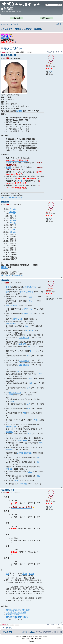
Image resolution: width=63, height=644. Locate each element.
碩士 (11, 395)
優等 (30, 379)
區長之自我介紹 (11, 48)
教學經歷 (5, 202)
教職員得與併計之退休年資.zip (17, 617)
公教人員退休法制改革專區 (16, 612)
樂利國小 (19, 111)
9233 (50, 71)
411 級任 (13, 232)
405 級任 (13, 223)
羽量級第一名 (27, 309)
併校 (13, 402)
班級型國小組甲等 (13, 324)
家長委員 (23, 484)
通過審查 (9, 431)
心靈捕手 (48, 65)
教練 (8, 292)
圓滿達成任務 (24, 337)
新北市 (36, 420)
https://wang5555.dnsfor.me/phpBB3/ (12, 198)
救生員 (9, 287)
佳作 (40, 374)
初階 (24, 413)
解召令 (31, 573)
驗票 (18, 372)
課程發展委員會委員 (24, 453)
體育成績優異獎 (12, 306)
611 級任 (13, 214)
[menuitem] (15, 24)
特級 (27, 326)
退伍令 (25, 573)
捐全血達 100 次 (15, 392)
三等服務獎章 (24, 360)
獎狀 (31, 301)
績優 (28, 346)
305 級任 (13, 220)
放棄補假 (22, 344)
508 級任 (13, 211)
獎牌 (31, 296)
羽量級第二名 (27, 313)
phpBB (25, 637)
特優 (30, 383)
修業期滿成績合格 (29, 287)
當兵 (8, 573)
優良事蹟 (5, 280)
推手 (31, 351)
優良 (29, 356)
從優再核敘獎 (24, 365)
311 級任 (13, 230)
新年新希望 (29, 330)
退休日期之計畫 (8, 490)
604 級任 (13, 209)
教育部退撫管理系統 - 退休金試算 (18, 610)
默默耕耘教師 (18, 319)
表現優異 (9, 469)
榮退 (16, 480)
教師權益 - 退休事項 (13, 615)
